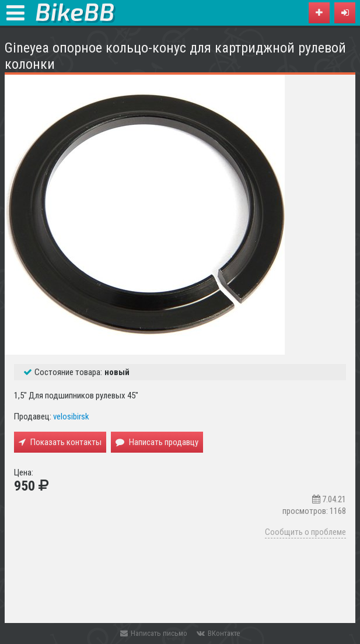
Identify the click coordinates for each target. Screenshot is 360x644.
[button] (345, 13)
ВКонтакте (218, 633)
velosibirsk (71, 416)
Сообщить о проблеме (305, 532)
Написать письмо (154, 633)
